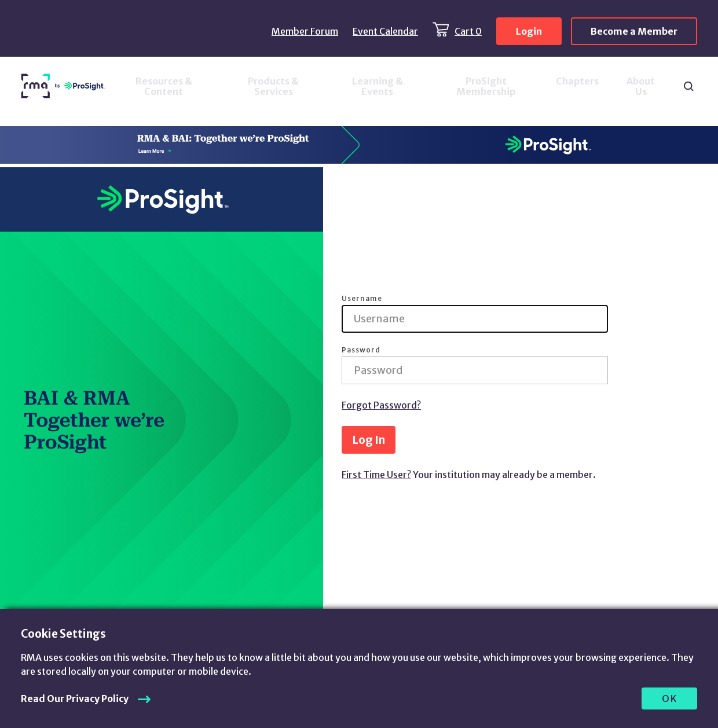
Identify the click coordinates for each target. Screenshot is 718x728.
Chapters (577, 81)
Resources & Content (164, 86)
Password (361, 350)
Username (362, 299)
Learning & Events (378, 86)
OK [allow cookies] (670, 698)
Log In (369, 440)
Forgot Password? (381, 405)
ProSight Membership (486, 86)
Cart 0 (468, 31)
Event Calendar (385, 31)
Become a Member (634, 31)
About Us (641, 86)
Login (529, 31)
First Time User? (376, 475)
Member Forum (305, 31)
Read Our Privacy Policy (75, 698)
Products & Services (273, 86)
